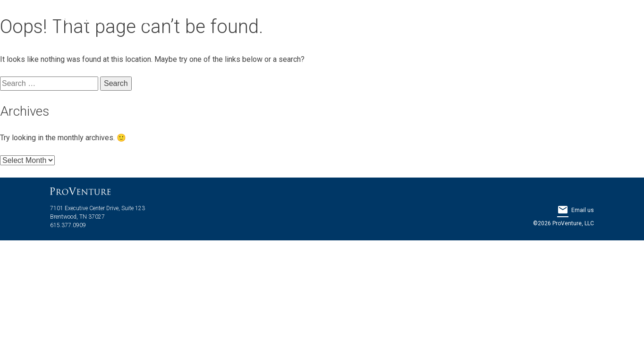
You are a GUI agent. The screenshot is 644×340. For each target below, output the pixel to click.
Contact (564, 19)
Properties (509, 19)
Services (454, 19)
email (563, 210)
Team (412, 19)
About (377, 19)
